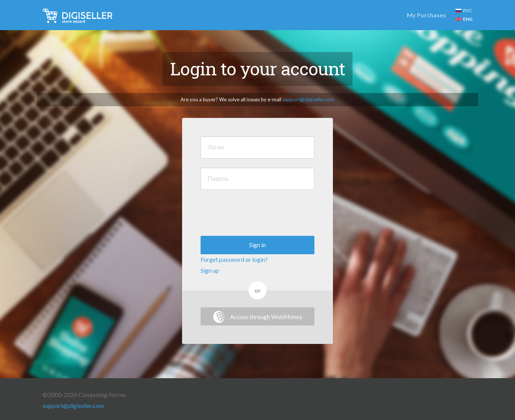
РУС (464, 11)
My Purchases (426, 15)
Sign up (210, 270)
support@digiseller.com (308, 99)
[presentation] (258, 214)
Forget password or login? (234, 259)
